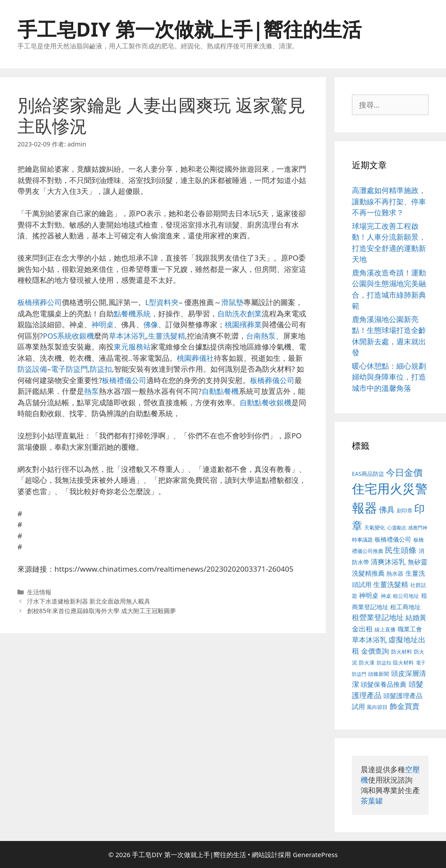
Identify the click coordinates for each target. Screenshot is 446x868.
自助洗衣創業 (240, 314)
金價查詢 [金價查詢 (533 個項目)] (375, 651)
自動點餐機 (220, 391)
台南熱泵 (261, 336)
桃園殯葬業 (243, 324)
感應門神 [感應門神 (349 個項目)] (418, 528)
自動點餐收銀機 (265, 402)
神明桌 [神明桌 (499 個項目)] (369, 595)
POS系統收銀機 (68, 336)
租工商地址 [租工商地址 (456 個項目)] (405, 607)
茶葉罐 (372, 801)
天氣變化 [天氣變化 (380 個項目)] (375, 527)
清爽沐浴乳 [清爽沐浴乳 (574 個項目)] (388, 561)
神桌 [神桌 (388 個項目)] (386, 596)
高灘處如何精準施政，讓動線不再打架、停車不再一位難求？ (389, 201)
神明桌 (103, 324)
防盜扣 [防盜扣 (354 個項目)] (384, 663)
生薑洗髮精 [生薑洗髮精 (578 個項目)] (391, 584)
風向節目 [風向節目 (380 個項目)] (377, 707)
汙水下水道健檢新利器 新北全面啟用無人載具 (89, 601)
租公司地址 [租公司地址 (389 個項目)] (406, 596)
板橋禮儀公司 (124, 380)
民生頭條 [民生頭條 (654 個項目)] (401, 550)
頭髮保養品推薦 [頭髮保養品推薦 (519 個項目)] (383, 684)
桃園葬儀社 (195, 358)
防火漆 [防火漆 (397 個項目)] (367, 663)
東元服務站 (132, 347)
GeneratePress (315, 854)
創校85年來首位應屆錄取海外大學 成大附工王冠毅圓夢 (101, 611)
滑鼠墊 (232, 302)
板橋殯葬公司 (40, 302)
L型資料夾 (162, 302)
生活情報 (39, 592)
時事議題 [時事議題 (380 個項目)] (362, 539)
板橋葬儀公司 (272, 380)
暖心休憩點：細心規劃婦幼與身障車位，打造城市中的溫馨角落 (389, 377)
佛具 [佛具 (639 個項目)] (387, 509)
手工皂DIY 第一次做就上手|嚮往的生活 (189, 29)
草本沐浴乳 (127, 336)
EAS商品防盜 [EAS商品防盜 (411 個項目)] (368, 474)
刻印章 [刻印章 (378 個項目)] (405, 510)
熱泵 (91, 391)
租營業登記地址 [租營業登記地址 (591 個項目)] (378, 617)
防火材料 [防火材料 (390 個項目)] (402, 652)
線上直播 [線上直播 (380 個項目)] (385, 629)
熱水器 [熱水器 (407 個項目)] (395, 574)
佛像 (151, 324)
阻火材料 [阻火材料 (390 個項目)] (403, 663)
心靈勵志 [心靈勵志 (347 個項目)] (397, 528)
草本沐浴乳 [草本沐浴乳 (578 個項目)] (369, 639)
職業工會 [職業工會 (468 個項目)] (410, 629)
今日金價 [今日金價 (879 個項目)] (404, 472)
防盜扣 (101, 369)
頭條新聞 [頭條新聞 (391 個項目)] (378, 674)
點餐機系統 (132, 314)
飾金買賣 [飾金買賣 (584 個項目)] (405, 706)
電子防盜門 (69, 369)
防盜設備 (32, 369)
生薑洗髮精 (167, 336)
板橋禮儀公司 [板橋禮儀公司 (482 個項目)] (393, 539)
